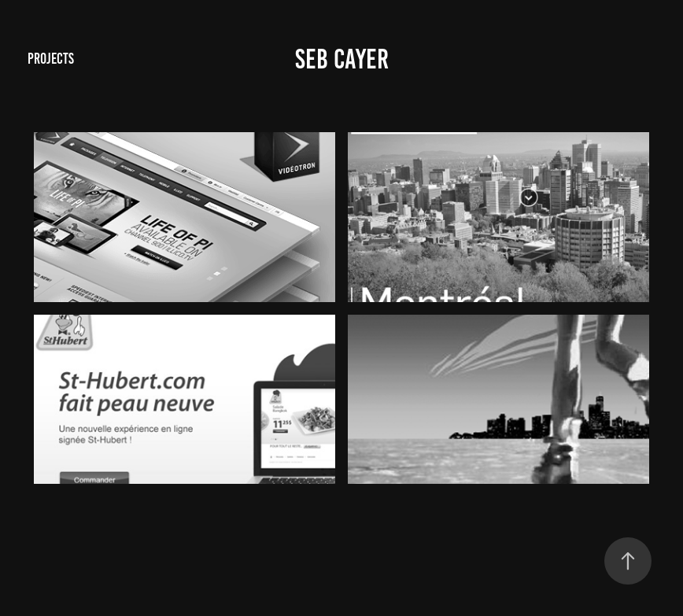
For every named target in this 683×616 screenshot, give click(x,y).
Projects (51, 59)
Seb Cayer (342, 59)
